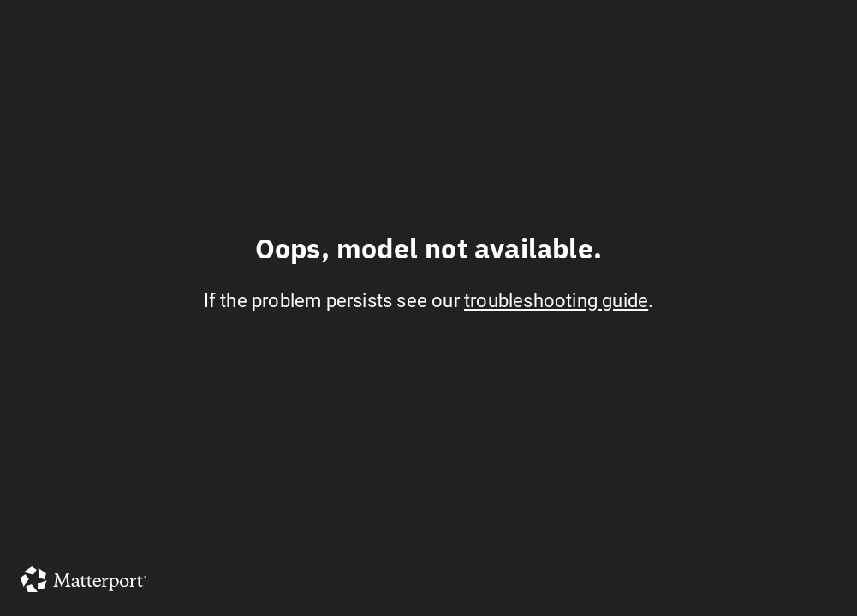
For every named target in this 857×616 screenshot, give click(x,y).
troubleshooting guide (556, 301)
